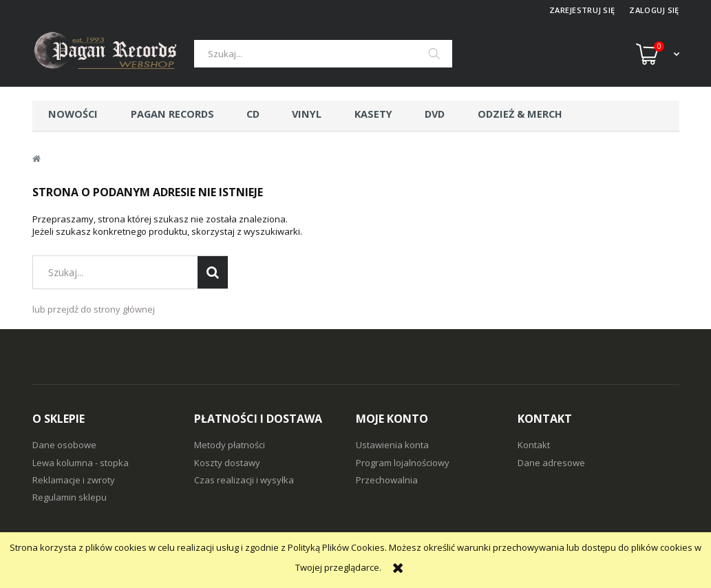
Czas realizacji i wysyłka (244, 480)
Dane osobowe (64, 445)
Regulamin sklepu (70, 497)
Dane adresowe (551, 463)
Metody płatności (230, 445)
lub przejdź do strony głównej (94, 309)
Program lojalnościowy (403, 463)
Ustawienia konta (392, 445)
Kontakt (534, 445)
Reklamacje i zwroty (74, 480)
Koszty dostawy (227, 463)
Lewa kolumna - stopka (81, 463)
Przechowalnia (387, 480)
